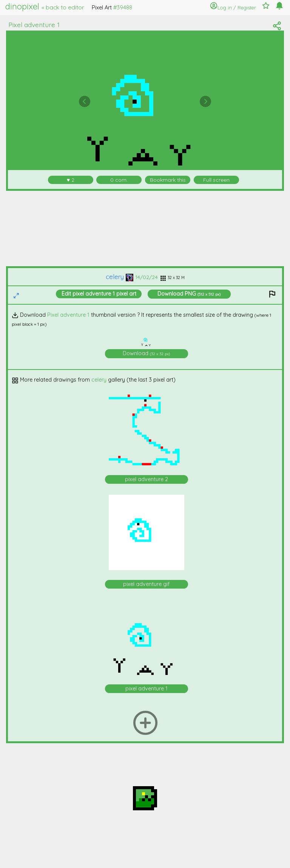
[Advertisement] (145, 229)
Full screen (216, 180)
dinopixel (45, 6)
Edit (99, 294)
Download (189, 294)
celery (120, 277)
